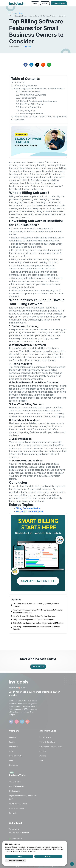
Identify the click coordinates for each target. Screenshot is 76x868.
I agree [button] (19, 856)
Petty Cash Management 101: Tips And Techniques (33, 620)
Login (35, 3)
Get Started (38, 666)
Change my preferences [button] (16, 861)
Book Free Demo (59, 3)
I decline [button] (48, 856)
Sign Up (45, 3)
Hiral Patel (28, 47)
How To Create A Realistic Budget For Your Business (34, 616)
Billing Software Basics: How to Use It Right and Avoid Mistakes (38, 623)
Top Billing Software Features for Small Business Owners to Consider (36, 628)
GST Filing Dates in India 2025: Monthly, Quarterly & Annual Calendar (36, 605)
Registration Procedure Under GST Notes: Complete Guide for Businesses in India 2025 (38, 611)
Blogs (21, 13)
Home (13, 13)
